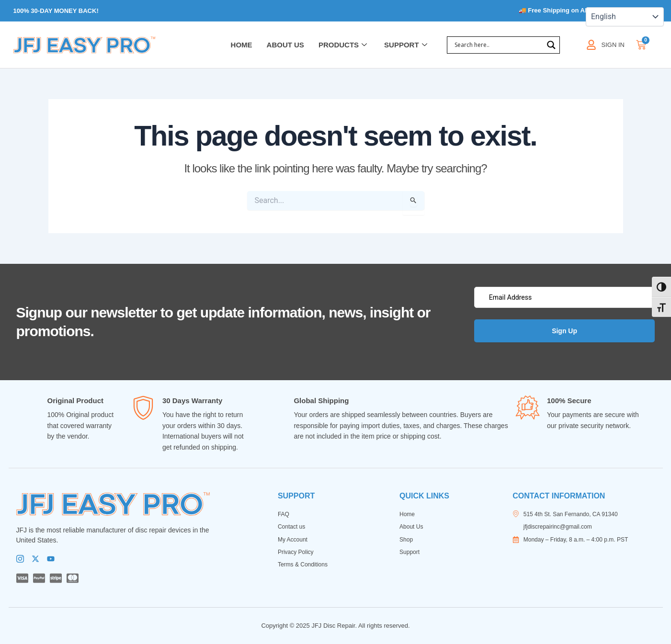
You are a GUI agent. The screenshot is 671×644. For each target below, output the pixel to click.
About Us (285, 45)
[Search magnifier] (551, 45)
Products (343, 45)
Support (406, 45)
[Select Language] (625, 17)
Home (242, 45)
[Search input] (498, 45)
